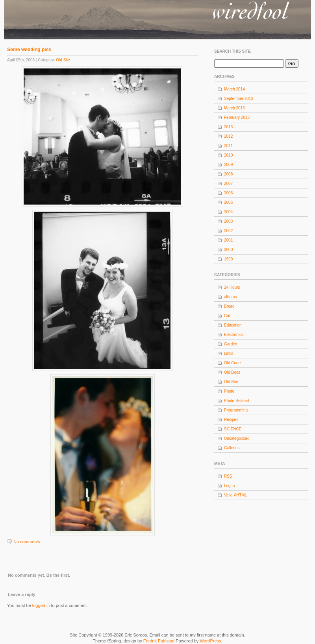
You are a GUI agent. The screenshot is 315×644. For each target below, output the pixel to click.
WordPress (210, 641)
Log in (229, 486)
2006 (228, 193)
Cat (227, 316)
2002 (228, 231)
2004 (228, 212)
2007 (228, 184)
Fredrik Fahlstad (160, 641)
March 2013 (234, 108)
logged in (41, 605)
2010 (228, 155)
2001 (228, 240)
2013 (228, 127)
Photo (229, 391)
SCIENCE (233, 429)
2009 (228, 165)
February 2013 (237, 117)
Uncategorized (237, 438)
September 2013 (239, 99)
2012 (228, 136)
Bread (229, 306)
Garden (231, 344)
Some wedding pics (29, 50)
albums (230, 297)
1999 (228, 259)
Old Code (232, 363)
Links (229, 353)
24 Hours (232, 287)
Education (233, 325)
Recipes (231, 420)
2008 (228, 174)
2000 (228, 250)
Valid (235, 495)
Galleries (232, 448)
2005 (228, 202)
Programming (236, 410)
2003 (228, 221)
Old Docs (232, 372)
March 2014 (234, 89)
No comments (27, 542)
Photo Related (236, 401)
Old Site (63, 60)
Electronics (234, 335)
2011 (228, 146)
